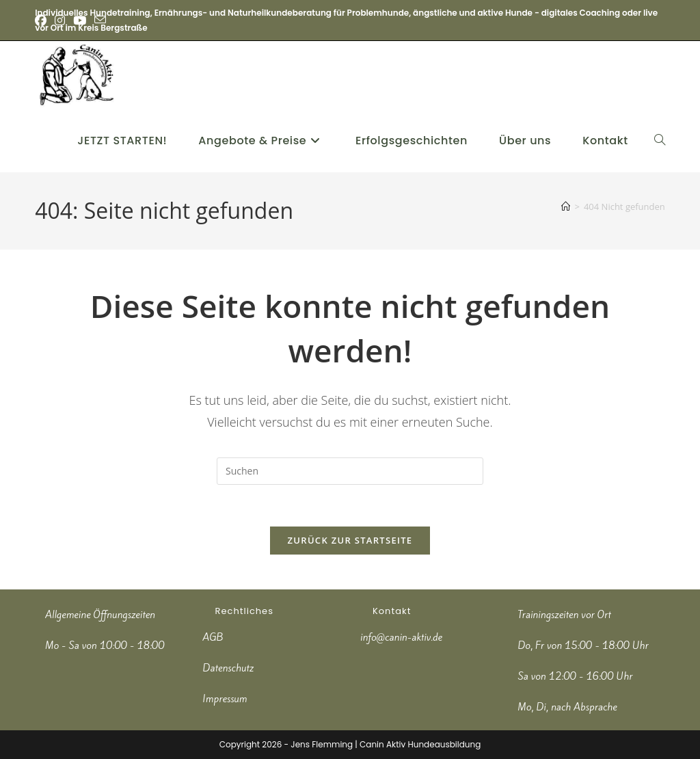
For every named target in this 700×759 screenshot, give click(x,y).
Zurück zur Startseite (350, 540)
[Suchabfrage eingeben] (350, 471)
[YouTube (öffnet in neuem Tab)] (80, 21)
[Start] (566, 207)
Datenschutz (229, 668)
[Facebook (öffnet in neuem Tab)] (43, 21)
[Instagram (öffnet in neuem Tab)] (60, 21)
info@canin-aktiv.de (401, 637)
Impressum (225, 699)
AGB (213, 637)
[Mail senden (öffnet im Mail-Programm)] (100, 21)
